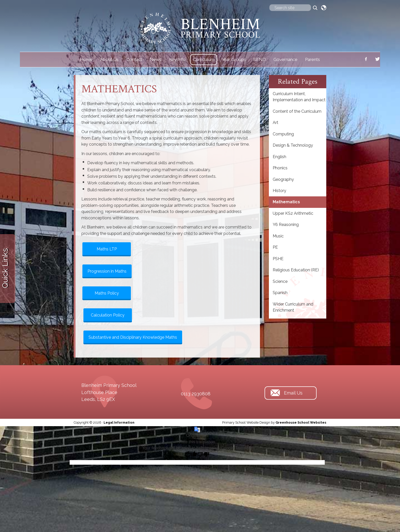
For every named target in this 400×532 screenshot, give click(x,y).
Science (280, 281)
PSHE (278, 259)
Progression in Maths (107, 271)
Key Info (177, 59)
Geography (283, 179)
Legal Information (119, 422)
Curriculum (204, 59)
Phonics (280, 168)
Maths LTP (107, 249)
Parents (312, 59)
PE (275, 247)
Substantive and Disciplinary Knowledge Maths (133, 337)
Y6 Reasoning (286, 225)
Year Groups (234, 59)
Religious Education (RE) (296, 270)
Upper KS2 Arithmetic (293, 213)
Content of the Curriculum (297, 111)
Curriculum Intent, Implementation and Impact (299, 97)
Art (276, 123)
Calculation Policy (108, 315)
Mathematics (286, 202)
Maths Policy (107, 293)
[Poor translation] (203, 455)
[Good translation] (191, 455)
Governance (285, 59)
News (156, 59)
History (279, 191)
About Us (109, 59)
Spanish (280, 293)
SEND (260, 59)
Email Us (293, 393)
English (279, 157)
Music (278, 236)
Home (86, 59)
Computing (283, 134)
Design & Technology (293, 145)
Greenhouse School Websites (301, 422)
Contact (134, 59)
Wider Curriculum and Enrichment (293, 307)
